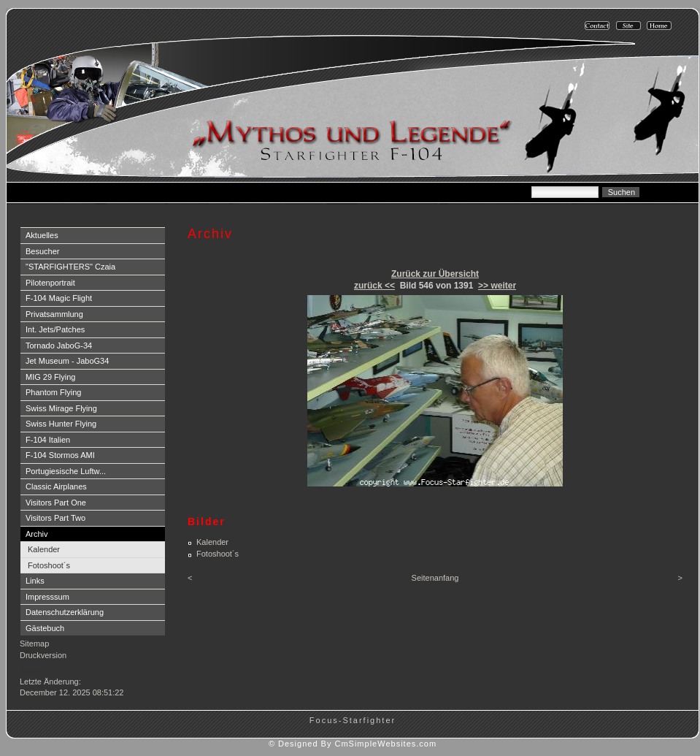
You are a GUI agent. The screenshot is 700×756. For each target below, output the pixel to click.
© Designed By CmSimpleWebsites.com (353, 744)
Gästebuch (45, 628)
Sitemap (34, 644)
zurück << (374, 286)
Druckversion (43, 655)
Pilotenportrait (50, 283)
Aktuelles (42, 235)
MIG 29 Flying (50, 377)
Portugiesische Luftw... (66, 471)
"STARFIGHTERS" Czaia (70, 267)
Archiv (37, 534)
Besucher (42, 251)
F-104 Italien (48, 440)
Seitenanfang (435, 578)
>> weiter (497, 286)
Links (35, 581)
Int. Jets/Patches (55, 329)
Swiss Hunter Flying (61, 424)
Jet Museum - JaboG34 (67, 361)
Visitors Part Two (55, 518)
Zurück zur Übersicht (435, 274)
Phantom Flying (53, 392)
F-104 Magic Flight (59, 298)
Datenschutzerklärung (65, 612)
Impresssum (47, 597)
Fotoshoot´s (49, 565)
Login (31, 670)
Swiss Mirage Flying (61, 408)
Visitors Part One (56, 503)
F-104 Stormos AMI (60, 455)
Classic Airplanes (56, 486)
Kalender (44, 549)
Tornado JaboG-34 (59, 345)
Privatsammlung (54, 314)
